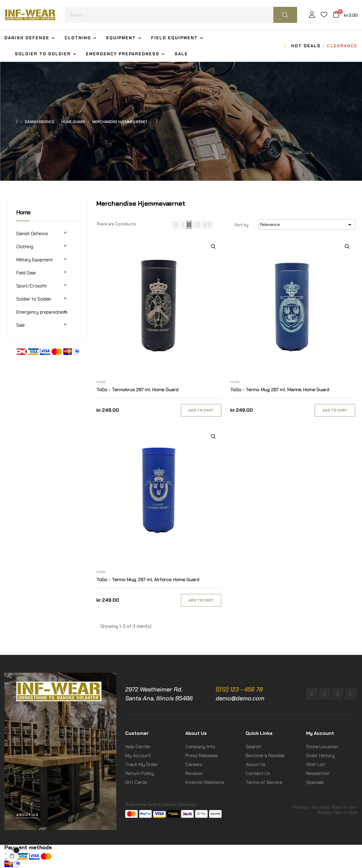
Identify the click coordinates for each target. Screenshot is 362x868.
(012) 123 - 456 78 (239, 689)
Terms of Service (264, 782)
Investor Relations (205, 782)
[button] (28, 815)
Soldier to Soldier (34, 299)
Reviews (194, 773)
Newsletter (318, 773)
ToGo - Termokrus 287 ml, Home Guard (137, 390)
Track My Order (142, 764)
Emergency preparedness (42, 312)
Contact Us (258, 773)
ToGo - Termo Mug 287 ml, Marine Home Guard (280, 390)
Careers (194, 764)
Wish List (316, 764)
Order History (320, 755)
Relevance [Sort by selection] (307, 225)
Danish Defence (32, 234)
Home (23, 212)
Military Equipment (35, 260)
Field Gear (26, 273)
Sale (21, 325)
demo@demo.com (240, 698)
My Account (138, 755)
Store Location (322, 747)
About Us (256, 764)
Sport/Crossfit (32, 286)
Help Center (138, 747)
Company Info (200, 747)
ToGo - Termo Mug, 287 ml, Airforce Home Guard (148, 580)
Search (253, 747)
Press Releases (202, 755)
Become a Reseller (265, 755)
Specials (315, 782)
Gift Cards (136, 782)
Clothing (25, 247)
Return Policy (140, 773)
